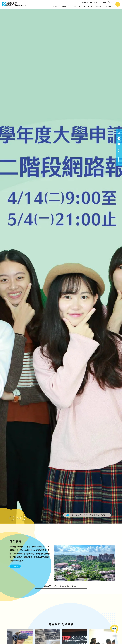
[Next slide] (23, 518)
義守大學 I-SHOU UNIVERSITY (14, 4)
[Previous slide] (12, 518)
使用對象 (94, 2)
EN (110, 2)
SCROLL (119, 155)
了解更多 (15, 576)
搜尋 (103, 2)
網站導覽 (85, 2)
